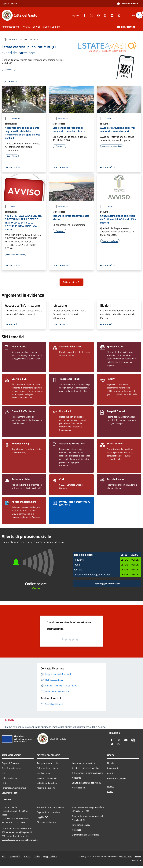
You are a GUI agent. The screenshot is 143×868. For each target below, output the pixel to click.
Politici (5, 783)
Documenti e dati (10, 793)
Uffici (4, 773)
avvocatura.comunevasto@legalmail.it (20, 840)
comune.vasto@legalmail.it (19, 832)
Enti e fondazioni (9, 778)
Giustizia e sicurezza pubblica (86, 768)
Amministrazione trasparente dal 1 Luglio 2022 (87, 818)
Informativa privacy (81, 825)
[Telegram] (107, 15)
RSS (4, 856)
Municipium (127, 856)
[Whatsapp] (114, 15)
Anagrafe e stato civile (47, 763)
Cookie (37, 856)
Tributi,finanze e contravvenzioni (87, 773)
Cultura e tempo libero (47, 768)
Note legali (77, 830)
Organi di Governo (10, 763)
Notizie (111, 763)
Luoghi (110, 787)
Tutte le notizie (71, 282)
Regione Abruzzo (9, 4)
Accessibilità (15, 856)
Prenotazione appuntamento (50, 807)
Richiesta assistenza (46, 822)
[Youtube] (93, 15)
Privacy (27, 856)
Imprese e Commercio (47, 778)
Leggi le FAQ (43, 817)
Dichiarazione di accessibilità (85, 835)
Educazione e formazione (84, 763)
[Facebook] (79, 15)
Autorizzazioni (79, 788)
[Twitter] (86, 15)
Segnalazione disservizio (48, 812)
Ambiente (77, 778)
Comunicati (12, 39)
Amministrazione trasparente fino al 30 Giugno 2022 (88, 809)
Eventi (110, 791)
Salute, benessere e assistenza (86, 783)
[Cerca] (138, 15)
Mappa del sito (50, 856)
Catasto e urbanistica (47, 783)
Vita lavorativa (44, 773)
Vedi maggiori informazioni (107, 584)
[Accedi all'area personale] (127, 4)
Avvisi (105, 118)
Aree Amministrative (11, 768)
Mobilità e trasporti (46, 788)
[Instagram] (100, 15)
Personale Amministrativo (14, 788)
